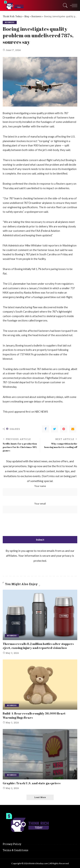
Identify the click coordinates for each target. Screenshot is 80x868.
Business (10, 22)
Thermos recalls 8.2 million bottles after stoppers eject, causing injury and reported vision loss (38, 646)
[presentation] (40, 525)
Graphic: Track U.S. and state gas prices (32, 783)
